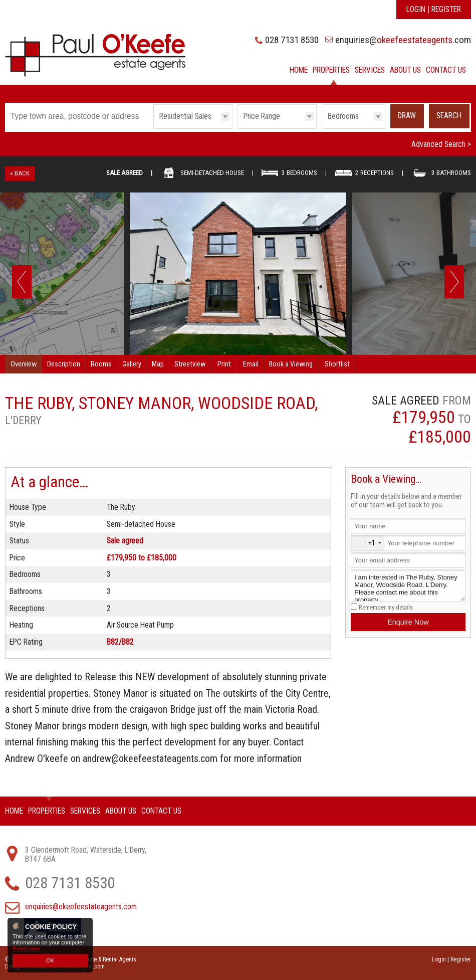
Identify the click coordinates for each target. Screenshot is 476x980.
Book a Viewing (291, 364)
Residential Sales (185, 116)
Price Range (262, 116)
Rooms (101, 364)
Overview (24, 364)
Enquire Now (408, 622)
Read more (26, 948)
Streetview (190, 364)
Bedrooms (343, 116)
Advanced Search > (441, 144)
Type (154, 128)
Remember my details (386, 607)
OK (50, 960)
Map (158, 364)
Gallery (132, 364)
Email (251, 364)
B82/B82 (120, 642)
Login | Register (434, 10)
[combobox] (368, 543)
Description (64, 364)
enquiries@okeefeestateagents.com (81, 907)
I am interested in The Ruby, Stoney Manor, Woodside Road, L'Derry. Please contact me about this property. (408, 586)
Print (224, 364)
